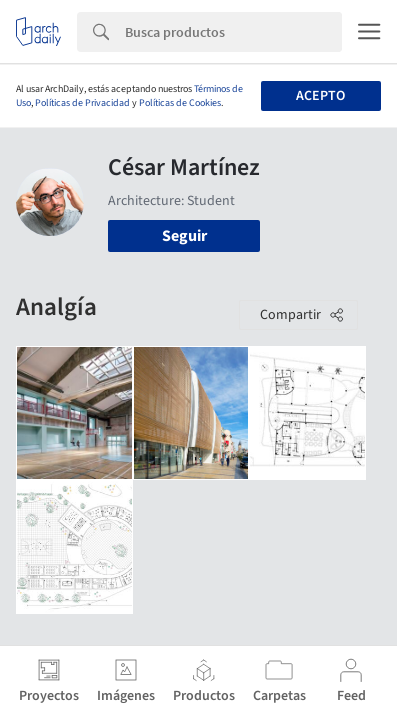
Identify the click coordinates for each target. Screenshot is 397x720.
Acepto (320, 96)
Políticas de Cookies (180, 103)
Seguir (184, 236)
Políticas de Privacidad (82, 103)
